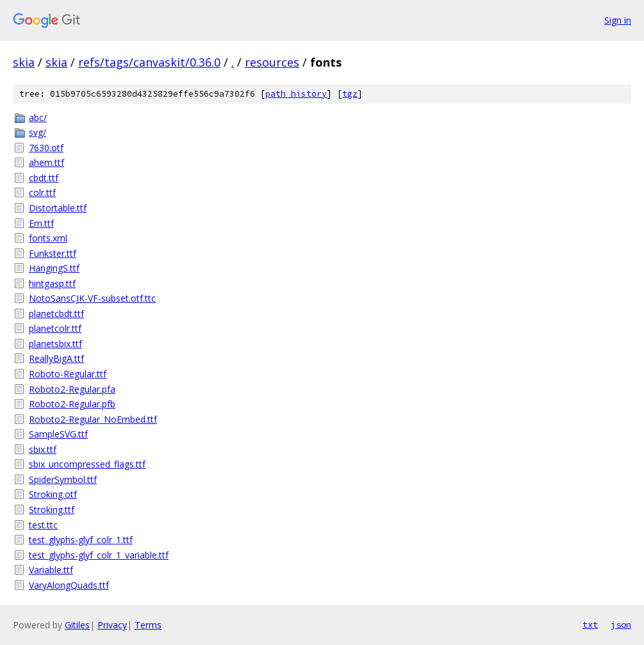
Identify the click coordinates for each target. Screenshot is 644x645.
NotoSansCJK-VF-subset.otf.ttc (92, 298)
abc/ (38, 118)
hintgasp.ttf (52, 283)
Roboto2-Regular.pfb (72, 404)
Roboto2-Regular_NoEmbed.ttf (93, 419)
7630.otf (46, 148)
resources (272, 62)
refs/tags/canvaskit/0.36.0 (149, 62)
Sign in (618, 20)
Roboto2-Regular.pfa (72, 389)
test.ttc (43, 525)
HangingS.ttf (54, 268)
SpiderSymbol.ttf (63, 479)
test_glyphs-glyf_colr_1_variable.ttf (99, 555)
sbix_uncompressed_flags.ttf (87, 464)
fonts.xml (48, 238)
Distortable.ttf (58, 208)
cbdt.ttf (44, 178)
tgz (350, 94)
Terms (148, 625)
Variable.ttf (51, 570)
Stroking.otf (53, 494)
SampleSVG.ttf (58, 434)
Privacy (112, 625)
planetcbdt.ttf (56, 314)
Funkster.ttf (53, 253)
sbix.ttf (43, 449)
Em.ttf (41, 223)
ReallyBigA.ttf (56, 358)
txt (590, 625)
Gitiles (77, 625)
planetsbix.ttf (55, 344)
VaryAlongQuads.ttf (69, 585)
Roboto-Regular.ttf (68, 374)
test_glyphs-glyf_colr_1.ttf (81, 540)
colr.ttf (42, 192)
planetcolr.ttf (55, 328)
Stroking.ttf (52, 510)
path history (296, 94)
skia (24, 62)
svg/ (37, 132)
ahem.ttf (46, 162)
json (621, 625)
